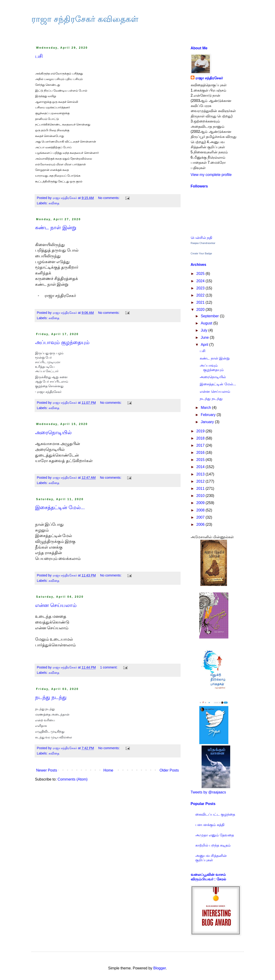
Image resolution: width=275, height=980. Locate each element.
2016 (201, 453)
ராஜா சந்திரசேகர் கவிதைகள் (85, 19)
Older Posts (169, 770)
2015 (201, 460)
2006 (201, 524)
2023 (201, 288)
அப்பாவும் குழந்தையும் (62, 342)
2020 (201, 310)
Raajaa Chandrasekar (203, 243)
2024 (201, 281)
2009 (201, 503)
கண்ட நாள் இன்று (56, 227)
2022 (201, 295)
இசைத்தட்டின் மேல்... (60, 507)
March (206, 408)
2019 (201, 431)
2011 (201, 489)
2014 (201, 467)
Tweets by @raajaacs (208, 792)
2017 (201, 445)
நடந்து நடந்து (51, 697)
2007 (201, 517)
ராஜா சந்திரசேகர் (209, 78)
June (205, 337)
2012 (201, 481)
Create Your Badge (201, 253)
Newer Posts (47, 770)
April (205, 345)
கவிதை (54, 203)
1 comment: (109, 667)
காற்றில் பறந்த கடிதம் (213, 845)
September (210, 316)
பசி (39, 56)
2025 (201, 274)
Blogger (160, 968)
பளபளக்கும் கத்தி (210, 825)
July (204, 330)
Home (108, 770)
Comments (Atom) (73, 779)
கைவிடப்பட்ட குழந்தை (215, 814)
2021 (201, 302)
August (207, 323)
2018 (201, 438)
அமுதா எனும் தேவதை (215, 835)
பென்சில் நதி (201, 238)
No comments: (109, 198)
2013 (201, 474)
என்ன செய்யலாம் (56, 605)
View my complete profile (211, 175)
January (208, 422)
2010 (201, 496)
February (209, 415)
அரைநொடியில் (53, 432)
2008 (201, 510)
